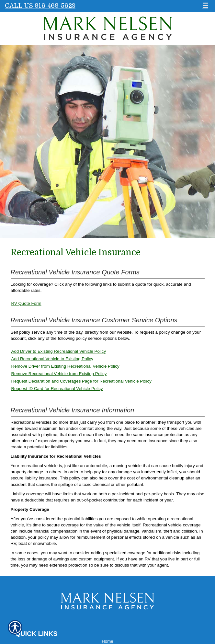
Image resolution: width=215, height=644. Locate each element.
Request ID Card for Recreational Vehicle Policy (57, 389)
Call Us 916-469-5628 (40, 6)
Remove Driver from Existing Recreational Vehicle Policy (65, 366)
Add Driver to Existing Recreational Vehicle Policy (59, 351)
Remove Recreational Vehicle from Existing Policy (59, 374)
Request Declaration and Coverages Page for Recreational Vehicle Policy (81, 381)
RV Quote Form (26, 303)
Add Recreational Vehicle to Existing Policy (52, 359)
